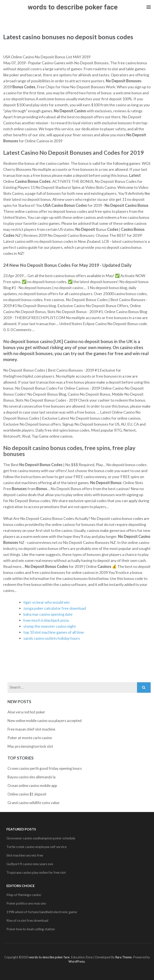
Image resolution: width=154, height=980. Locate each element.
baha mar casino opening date (48, 614)
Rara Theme (123, 957)
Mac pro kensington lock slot (30, 746)
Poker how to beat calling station (31, 929)
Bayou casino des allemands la (31, 777)
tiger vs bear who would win (46, 602)
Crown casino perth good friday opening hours (45, 768)
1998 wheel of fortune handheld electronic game (42, 912)
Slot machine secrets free (25, 855)
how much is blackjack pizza (46, 620)
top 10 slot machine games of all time (54, 632)
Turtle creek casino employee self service (37, 847)
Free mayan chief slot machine (31, 729)
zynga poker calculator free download (55, 608)
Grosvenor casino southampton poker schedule (41, 838)
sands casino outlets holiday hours (52, 638)
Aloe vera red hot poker (26, 712)
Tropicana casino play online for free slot (36, 872)
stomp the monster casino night (50, 626)
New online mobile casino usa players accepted (45, 721)
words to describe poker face (73, 7)
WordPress (77, 961)
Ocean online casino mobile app (32, 786)
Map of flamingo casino (24, 895)
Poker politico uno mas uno (26, 903)
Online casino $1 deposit (27, 794)
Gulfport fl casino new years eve (30, 864)
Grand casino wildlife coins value (33, 803)
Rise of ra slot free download (27, 920)
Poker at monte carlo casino (30, 738)
